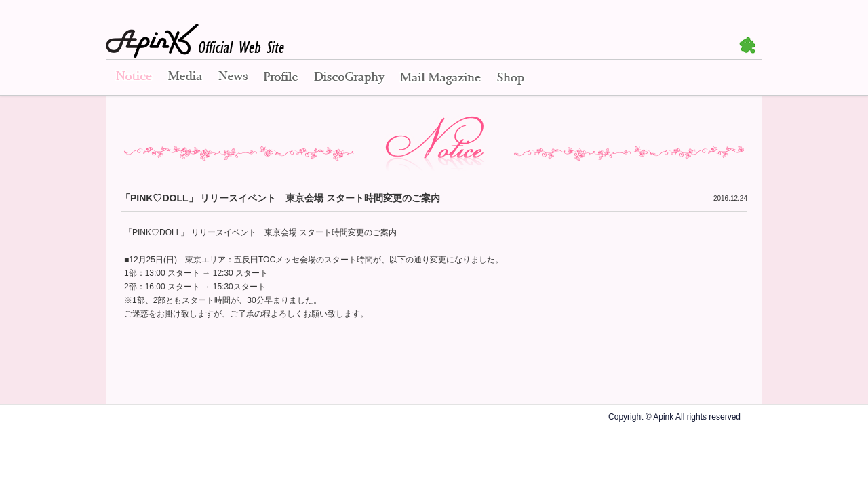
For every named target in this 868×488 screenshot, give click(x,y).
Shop (511, 78)
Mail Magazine (440, 78)
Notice (133, 78)
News (233, 78)
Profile (281, 78)
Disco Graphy (349, 78)
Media (185, 78)
